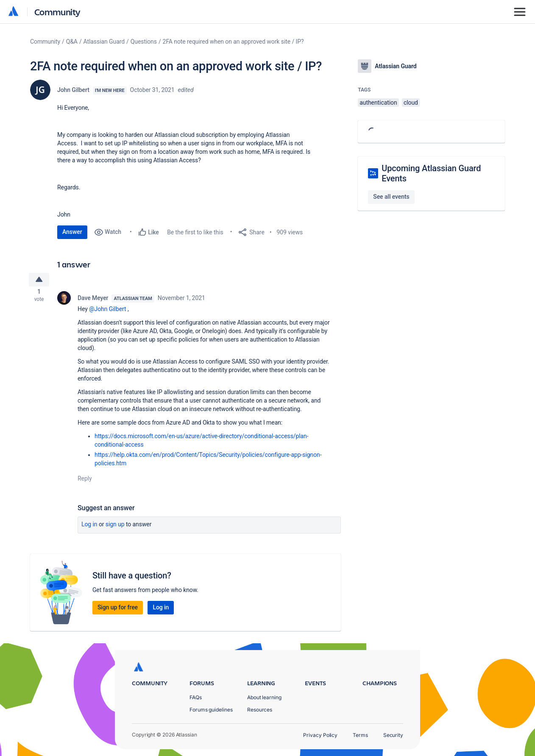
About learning (264, 697)
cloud (411, 103)
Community (57, 12)
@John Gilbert (107, 311)
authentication (378, 103)
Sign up (115, 526)
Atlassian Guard (104, 42)
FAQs (196, 697)
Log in (89, 526)
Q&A (72, 42)
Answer (72, 232)
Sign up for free (118, 609)
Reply (85, 481)
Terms (360, 735)
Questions (144, 42)
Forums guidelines (211, 710)
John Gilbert (73, 90)
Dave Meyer (93, 300)
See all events (391, 197)
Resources (260, 710)
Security (393, 735)
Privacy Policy (320, 735)
